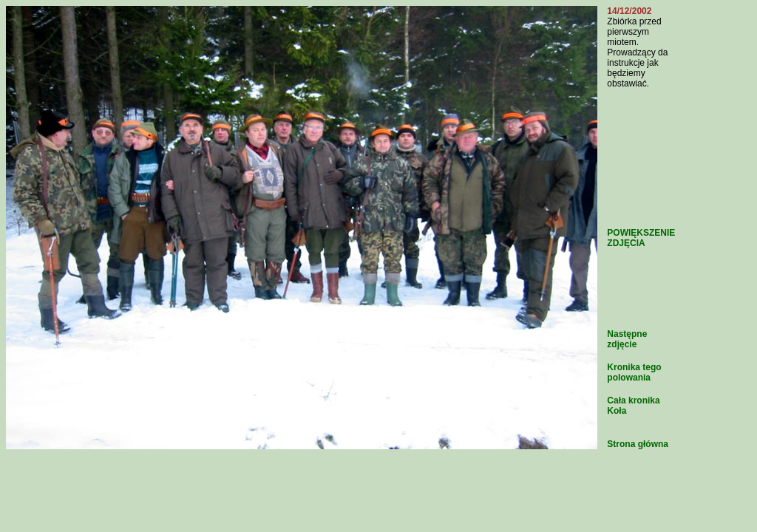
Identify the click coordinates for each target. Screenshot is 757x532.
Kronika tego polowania (634, 372)
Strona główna (638, 444)
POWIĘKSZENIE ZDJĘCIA (641, 238)
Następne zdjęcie (627, 339)
